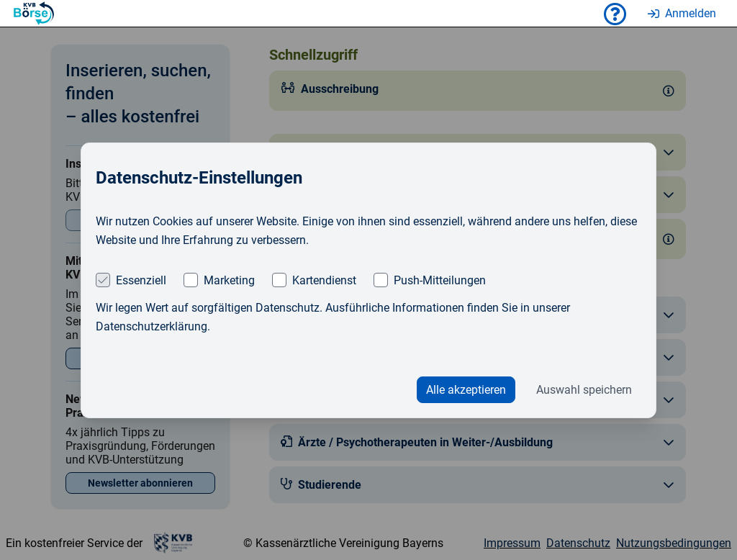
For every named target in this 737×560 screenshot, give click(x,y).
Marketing (229, 280)
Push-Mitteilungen (440, 280)
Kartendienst (324, 280)
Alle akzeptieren (466, 390)
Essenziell (141, 280)
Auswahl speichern (584, 390)
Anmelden (682, 13)
